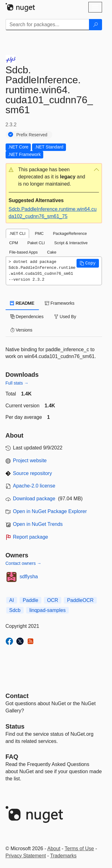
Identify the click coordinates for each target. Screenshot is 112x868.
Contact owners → (23, 563)
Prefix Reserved (32, 135)
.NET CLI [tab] (17, 233)
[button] (54, 177)
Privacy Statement (26, 856)
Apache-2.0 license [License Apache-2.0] (34, 486)
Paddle (30, 600)
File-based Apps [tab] (24, 252)
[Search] (96, 25)
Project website (30, 461)
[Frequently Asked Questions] (12, 757)
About (54, 849)
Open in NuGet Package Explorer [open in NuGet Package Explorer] (50, 511)
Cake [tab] (52, 252)
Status (15, 726)
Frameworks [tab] (60, 303)
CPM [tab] (14, 243)
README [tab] (22, 303)
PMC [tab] (39, 233)
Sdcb (15, 610)
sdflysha (29, 577)
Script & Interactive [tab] (71, 243)
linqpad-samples (47, 610)
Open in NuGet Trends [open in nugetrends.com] (38, 524)
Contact (17, 696)
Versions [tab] (21, 330)
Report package (31, 537)
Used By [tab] (65, 317)
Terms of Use (79, 849)
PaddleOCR (80, 600)
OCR (53, 600)
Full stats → (17, 383)
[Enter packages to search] (47, 25)
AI (12, 600)
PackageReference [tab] (70, 233)
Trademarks (63, 856)
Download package (34, 499)
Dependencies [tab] (27, 317)
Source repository (33, 473)
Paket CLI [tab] (36, 243)
